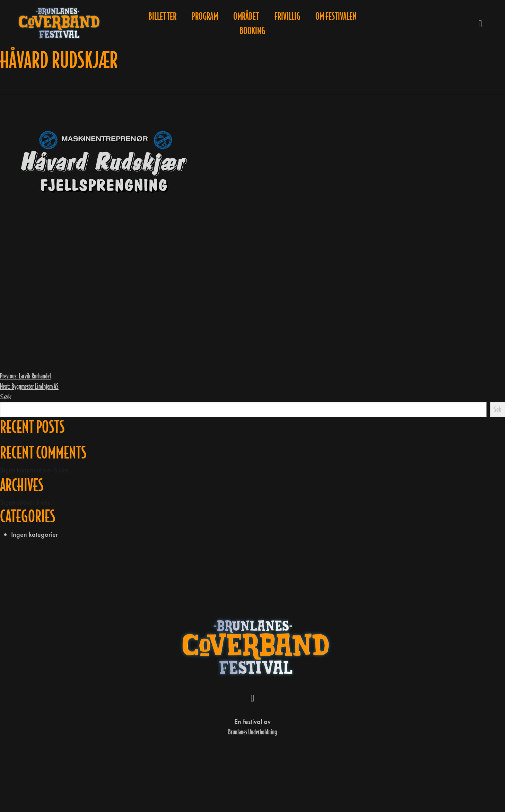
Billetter (162, 16)
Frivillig (287, 16)
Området (246, 16)
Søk (6, 397)
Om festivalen (336, 16)
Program (205, 16)
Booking (252, 31)
